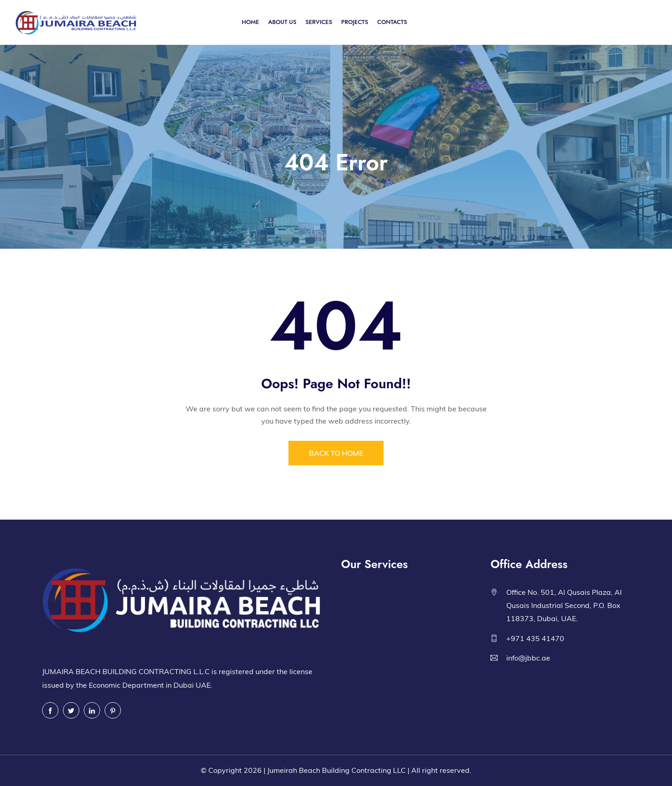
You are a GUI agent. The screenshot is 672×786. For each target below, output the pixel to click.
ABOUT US (282, 22)
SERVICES (319, 22)
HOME (250, 22)
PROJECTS (355, 22)
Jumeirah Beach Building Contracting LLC (336, 770)
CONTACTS (392, 22)
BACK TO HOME (336, 453)
